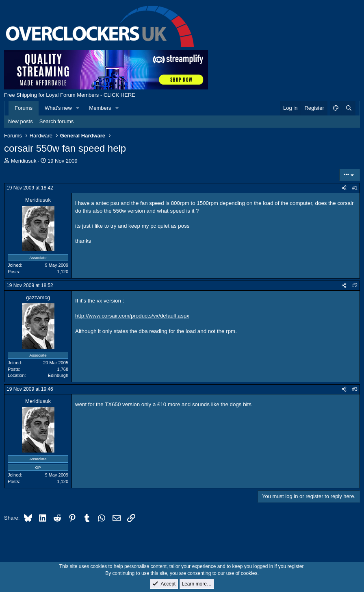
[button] (78, 108)
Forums (24, 108)
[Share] (344, 188)
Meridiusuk (24, 161)
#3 (355, 389)
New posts (21, 121)
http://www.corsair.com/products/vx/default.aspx (132, 316)
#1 (355, 188)
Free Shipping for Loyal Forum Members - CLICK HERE (70, 95)
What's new (58, 108)
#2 (355, 285)
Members (100, 108)
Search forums (57, 121)
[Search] (349, 108)
